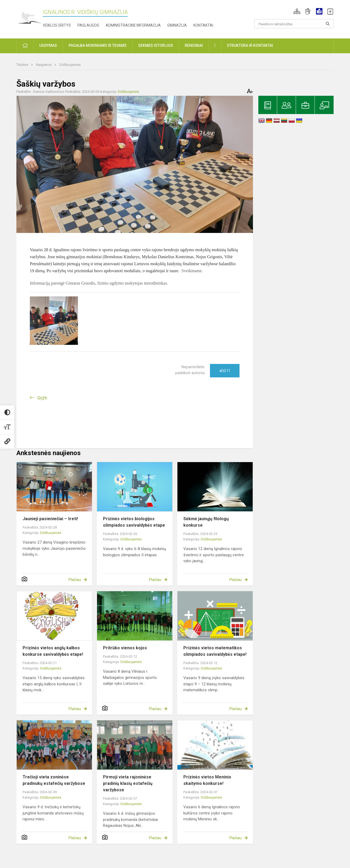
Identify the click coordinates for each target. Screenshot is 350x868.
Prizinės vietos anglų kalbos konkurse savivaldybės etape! (53, 651)
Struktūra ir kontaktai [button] (250, 45)
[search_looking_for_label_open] (328, 24)
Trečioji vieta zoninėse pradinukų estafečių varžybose (54, 780)
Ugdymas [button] (48, 45)
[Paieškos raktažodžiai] (294, 24)
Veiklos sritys (57, 25)
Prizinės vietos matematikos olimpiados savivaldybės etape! (215, 651)
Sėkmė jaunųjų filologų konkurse (206, 522)
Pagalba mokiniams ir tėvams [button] (98, 45)
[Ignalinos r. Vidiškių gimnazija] (30, 18)
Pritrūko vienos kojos (125, 648)
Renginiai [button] (194, 45)
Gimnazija (177, 25)
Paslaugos (88, 25)
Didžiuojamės (70, 65)
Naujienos (44, 65)
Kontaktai (203, 25)
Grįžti (42, 398)
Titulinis (23, 65)
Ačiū (225, 371)
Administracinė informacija (133, 25)
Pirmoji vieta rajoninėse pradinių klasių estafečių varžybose (128, 783)
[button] (297, 11)
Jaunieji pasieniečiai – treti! (50, 519)
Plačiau (75, 580)
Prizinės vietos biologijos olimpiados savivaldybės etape (134, 522)
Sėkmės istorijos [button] (156, 45)
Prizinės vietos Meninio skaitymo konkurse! (207, 780)
